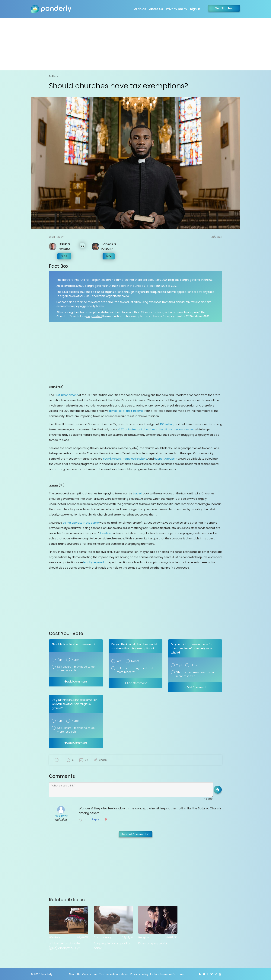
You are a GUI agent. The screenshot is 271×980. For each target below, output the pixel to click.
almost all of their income (126, 411)
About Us (156, 9)
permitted (113, 302)
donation (105, 533)
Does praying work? (153, 943)
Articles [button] (140, 9)
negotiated (94, 316)
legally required (94, 562)
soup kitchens (112, 459)
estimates (121, 280)
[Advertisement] (135, 44)
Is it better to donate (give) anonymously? (65, 946)
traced (137, 493)
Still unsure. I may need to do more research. (76, 669)
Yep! (60, 660)
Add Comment (76, 682)
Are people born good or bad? (112, 946)
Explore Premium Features (167, 974)
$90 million (167, 424)
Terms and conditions (114, 974)
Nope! (75, 660)
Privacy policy (177, 9)
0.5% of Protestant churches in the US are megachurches (156, 429)
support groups (164, 459)
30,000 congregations (90, 286)
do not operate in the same (81, 523)
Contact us (90, 974)
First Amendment (66, 395)
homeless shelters (135, 459)
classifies (73, 292)
